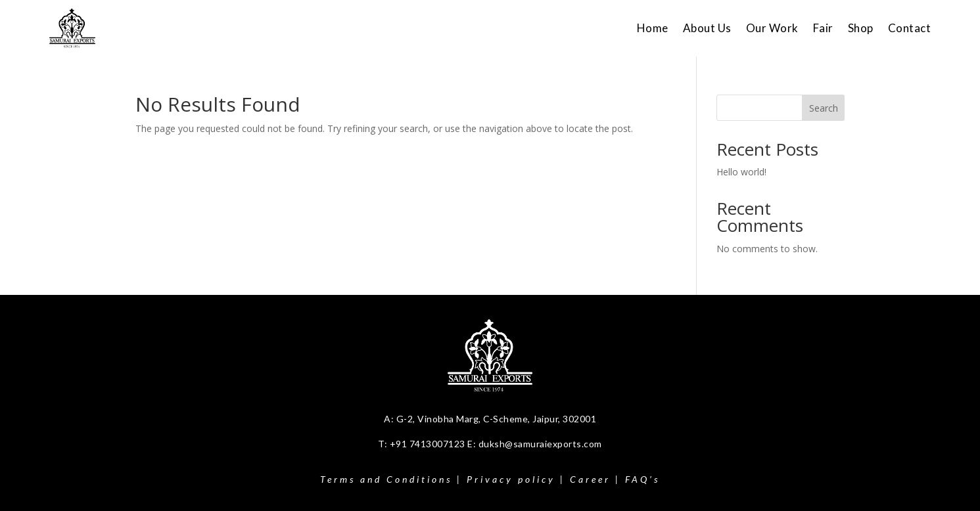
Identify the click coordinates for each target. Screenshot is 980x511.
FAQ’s (642, 479)
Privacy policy (511, 479)
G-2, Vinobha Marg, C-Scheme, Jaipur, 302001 (497, 419)
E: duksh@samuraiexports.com (535, 444)
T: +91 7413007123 (423, 444)
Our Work (772, 28)
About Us (707, 28)
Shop (861, 28)
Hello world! (741, 172)
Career (590, 479)
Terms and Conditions (386, 479)
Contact (910, 28)
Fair (823, 28)
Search (824, 108)
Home (653, 28)
